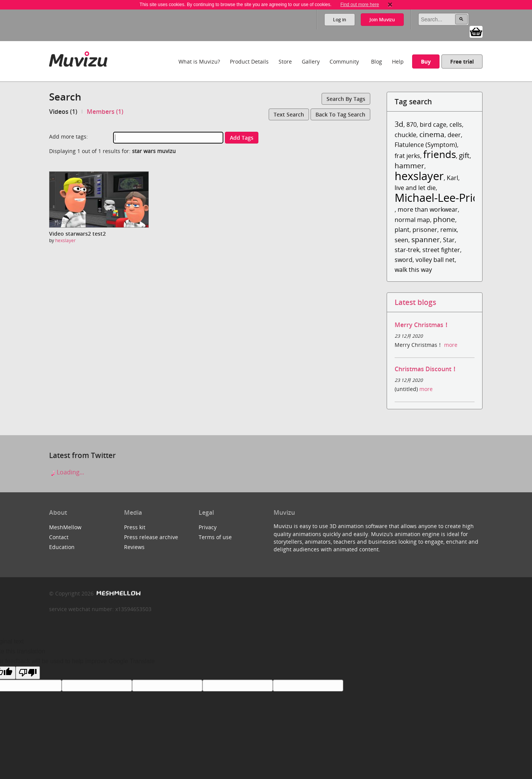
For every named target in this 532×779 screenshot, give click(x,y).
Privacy (208, 527)
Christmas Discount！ (426, 369)
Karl (452, 178)
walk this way (413, 270)
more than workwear (428, 209)
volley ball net (435, 260)
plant (402, 230)
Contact (59, 537)
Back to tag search (340, 114)
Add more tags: (68, 136)
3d (399, 124)
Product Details (249, 61)
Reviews (134, 547)
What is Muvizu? (199, 61)
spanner (426, 239)
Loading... (67, 472)
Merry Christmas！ (422, 325)
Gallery (311, 61)
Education (62, 547)
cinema (432, 134)
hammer (409, 165)
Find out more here (359, 5)
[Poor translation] (28, 673)
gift (464, 155)
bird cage (433, 125)
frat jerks (407, 156)
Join (382, 20)
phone (444, 219)
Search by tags (346, 99)
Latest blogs (415, 302)
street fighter (441, 250)
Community (344, 61)
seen (401, 240)
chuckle (405, 135)
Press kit (135, 527)
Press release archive (151, 537)
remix (448, 230)
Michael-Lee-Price (439, 197)
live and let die (415, 188)
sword (404, 260)
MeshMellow (65, 527)
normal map (412, 220)
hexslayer (65, 240)
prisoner (425, 230)
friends (440, 154)
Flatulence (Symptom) (426, 145)
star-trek (407, 250)
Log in (340, 20)
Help (398, 61)
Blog (377, 61)
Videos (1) (63, 112)
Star (449, 240)
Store (285, 61)
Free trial (462, 61)
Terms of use (215, 537)
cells (456, 125)
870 (412, 125)
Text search (289, 114)
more (451, 345)
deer (454, 135)
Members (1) (105, 112)
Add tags (242, 138)
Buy (426, 61)
